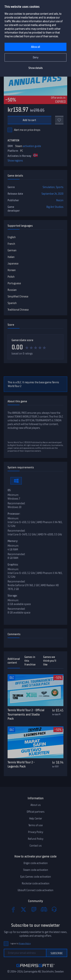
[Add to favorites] (59, 120)
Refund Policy (36, 839)
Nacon (60, 200)
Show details (36, 68)
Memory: (13, 541)
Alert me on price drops (27, 130)
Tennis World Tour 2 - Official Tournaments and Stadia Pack (26, 714)
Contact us (36, 846)
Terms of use (35, 825)
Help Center (36, 818)
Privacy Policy (36, 832)
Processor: (14, 514)
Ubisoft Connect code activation (35, 890)
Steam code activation (36, 870)
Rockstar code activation (36, 883)
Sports (60, 187)
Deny (36, 57)
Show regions (15, 161)
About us (36, 805)
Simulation (49, 187)
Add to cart (29, 120)
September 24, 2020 (52, 194)
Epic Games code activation (36, 877)
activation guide (32, 146)
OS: (9, 490)
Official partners (36, 812)
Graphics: (13, 565)
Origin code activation (36, 863)
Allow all (35, 47)
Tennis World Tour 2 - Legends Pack (21, 764)
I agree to (20, 944)
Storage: (12, 596)
